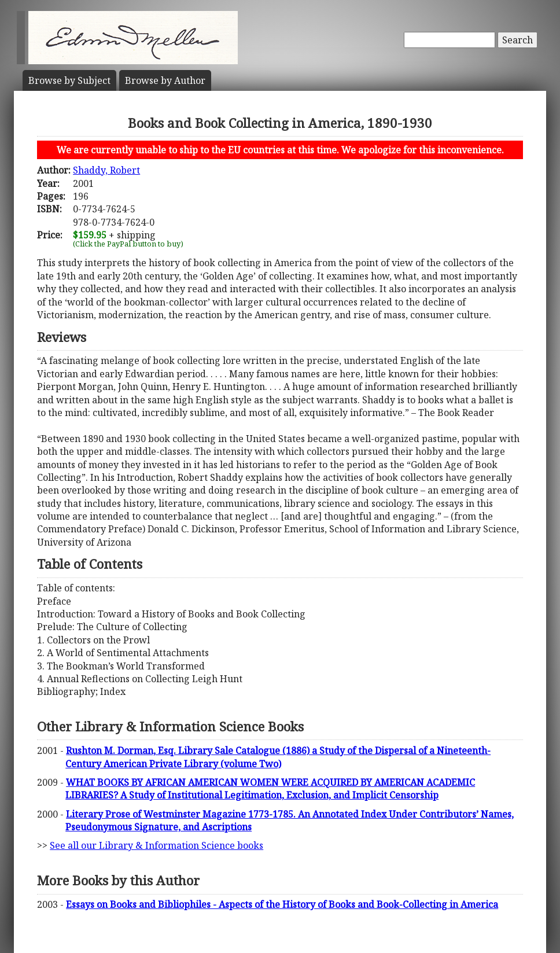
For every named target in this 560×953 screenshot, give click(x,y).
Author (165, 80)
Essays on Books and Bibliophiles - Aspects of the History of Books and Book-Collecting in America (282, 904)
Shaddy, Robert (106, 170)
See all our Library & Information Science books (156, 845)
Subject (69, 80)
